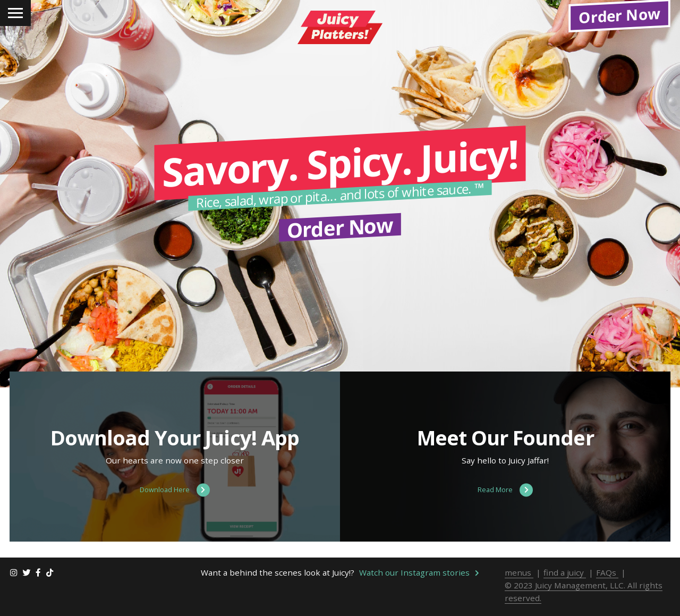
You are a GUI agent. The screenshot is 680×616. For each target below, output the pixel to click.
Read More (505, 501)
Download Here (175, 501)
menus (519, 584)
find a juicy (565, 584)
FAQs (607, 584)
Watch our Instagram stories (419, 584)
